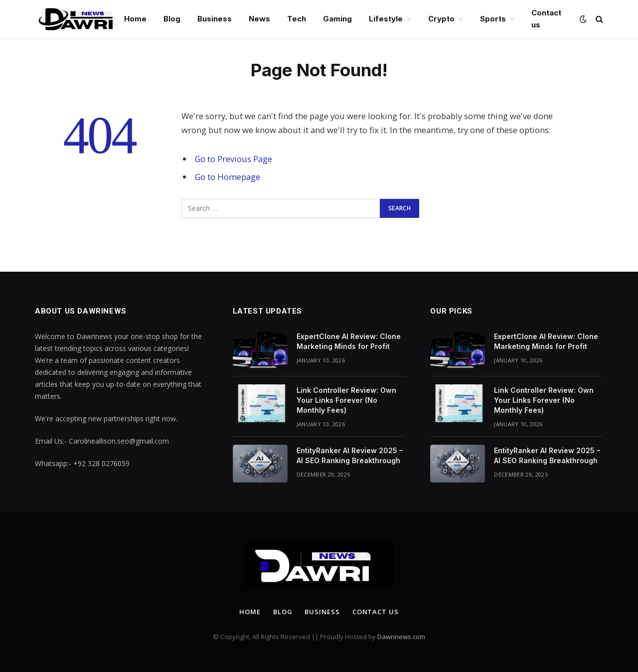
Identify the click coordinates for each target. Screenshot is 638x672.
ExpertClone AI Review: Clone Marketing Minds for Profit (349, 341)
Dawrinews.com (401, 637)
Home (135, 19)
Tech (297, 19)
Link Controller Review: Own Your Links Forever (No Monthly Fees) (346, 400)
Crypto (441, 19)
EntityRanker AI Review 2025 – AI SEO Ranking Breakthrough (350, 455)
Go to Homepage (228, 177)
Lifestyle (386, 19)
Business (215, 19)
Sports (493, 19)
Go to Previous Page (234, 159)
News (259, 19)
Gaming (337, 19)
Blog (172, 19)
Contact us (546, 19)
